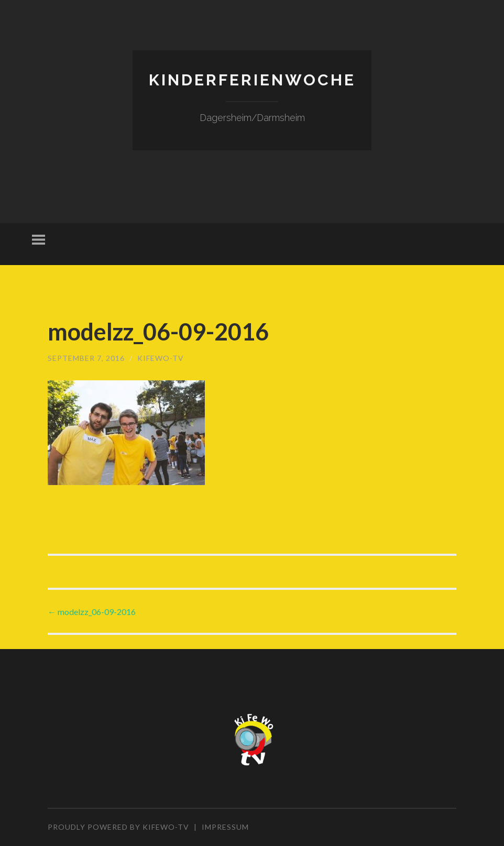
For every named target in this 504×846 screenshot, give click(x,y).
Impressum (225, 827)
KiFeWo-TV (161, 358)
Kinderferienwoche (252, 80)
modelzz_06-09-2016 (92, 612)
